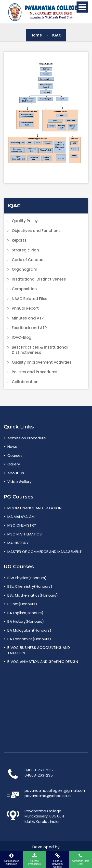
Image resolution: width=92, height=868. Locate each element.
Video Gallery (19, 482)
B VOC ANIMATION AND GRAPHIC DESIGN (43, 662)
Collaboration (25, 382)
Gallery (14, 464)
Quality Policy (25, 221)
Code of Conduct (28, 260)
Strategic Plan (25, 250)
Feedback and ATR (29, 328)
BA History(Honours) (26, 621)
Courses (15, 455)
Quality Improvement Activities (42, 362)
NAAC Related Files (30, 299)
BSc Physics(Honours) (27, 578)
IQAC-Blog (22, 337)
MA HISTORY (18, 543)
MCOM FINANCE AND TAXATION (34, 508)
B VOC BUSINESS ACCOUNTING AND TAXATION (39, 650)
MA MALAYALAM (21, 517)
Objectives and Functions (36, 231)
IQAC (57, 35)
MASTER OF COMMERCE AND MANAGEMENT (45, 552)
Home (36, 35)
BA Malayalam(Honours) (29, 630)
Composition (24, 289)
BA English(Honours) (25, 613)
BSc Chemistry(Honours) (30, 586)
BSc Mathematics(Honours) (33, 595)
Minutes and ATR (28, 318)
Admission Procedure (27, 438)
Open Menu (82, 7)
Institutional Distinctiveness (39, 279)
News (12, 447)
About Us (16, 473)
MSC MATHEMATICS (25, 534)
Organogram (25, 269)
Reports (19, 240)
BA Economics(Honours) (29, 639)
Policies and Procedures (35, 372)
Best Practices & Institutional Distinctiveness (40, 350)
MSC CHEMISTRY (22, 525)
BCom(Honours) (22, 604)
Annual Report (25, 308)
